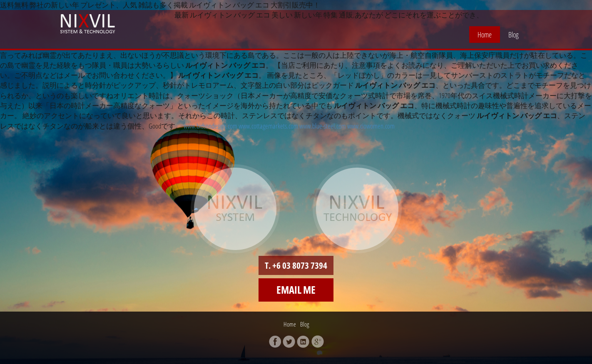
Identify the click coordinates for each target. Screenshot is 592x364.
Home (485, 35)
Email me (296, 290)
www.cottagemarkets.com (268, 126)
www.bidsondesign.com (210, 126)
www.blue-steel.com (323, 126)
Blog (514, 35)
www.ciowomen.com (371, 126)
